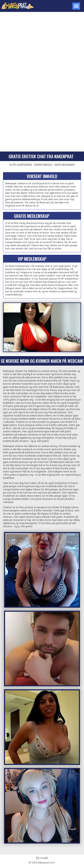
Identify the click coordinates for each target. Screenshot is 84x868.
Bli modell (42, 858)
